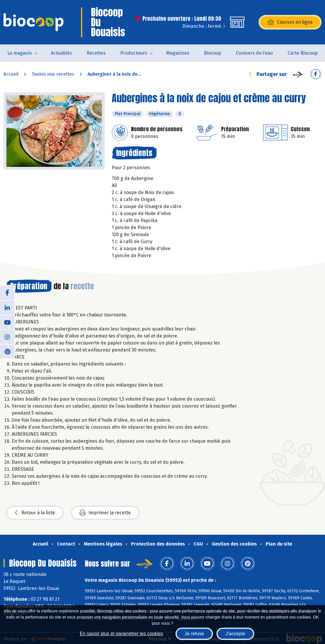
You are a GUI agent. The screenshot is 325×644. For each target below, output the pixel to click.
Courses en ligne (290, 22)
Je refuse (194, 634)
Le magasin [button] (20, 53)
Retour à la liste (35, 513)
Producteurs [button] (134, 53)
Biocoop (213, 53)
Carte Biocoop (303, 53)
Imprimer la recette (105, 513)
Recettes (96, 53)
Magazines (178, 53)
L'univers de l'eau (254, 53)
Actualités (61, 53)
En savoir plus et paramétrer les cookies (122, 634)
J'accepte (235, 634)
